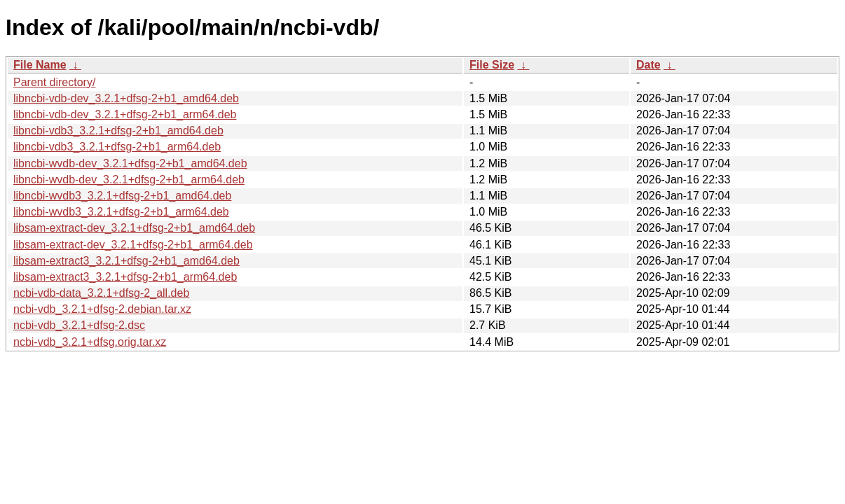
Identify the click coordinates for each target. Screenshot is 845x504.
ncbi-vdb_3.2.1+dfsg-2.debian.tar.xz (102, 309)
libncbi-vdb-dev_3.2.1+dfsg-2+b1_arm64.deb (125, 114)
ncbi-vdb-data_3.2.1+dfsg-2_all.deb (101, 293)
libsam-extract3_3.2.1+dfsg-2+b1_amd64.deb (126, 261)
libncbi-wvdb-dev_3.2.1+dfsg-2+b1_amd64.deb (130, 163)
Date (648, 65)
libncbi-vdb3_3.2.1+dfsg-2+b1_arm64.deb (117, 147)
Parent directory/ (54, 82)
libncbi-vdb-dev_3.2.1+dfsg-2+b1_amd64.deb (126, 98)
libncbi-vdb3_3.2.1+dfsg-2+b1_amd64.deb (118, 131)
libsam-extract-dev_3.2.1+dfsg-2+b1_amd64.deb (134, 228)
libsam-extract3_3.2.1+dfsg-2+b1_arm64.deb (125, 277)
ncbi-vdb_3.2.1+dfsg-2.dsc (79, 325)
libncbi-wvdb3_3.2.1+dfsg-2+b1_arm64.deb (121, 212)
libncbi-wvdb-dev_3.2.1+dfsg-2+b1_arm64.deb (129, 180)
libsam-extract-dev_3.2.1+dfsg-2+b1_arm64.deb (133, 245)
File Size (492, 65)
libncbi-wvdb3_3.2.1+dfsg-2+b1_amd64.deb (122, 196)
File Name (40, 65)
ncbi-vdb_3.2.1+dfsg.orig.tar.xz (90, 342)
